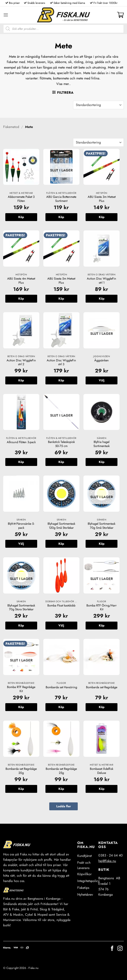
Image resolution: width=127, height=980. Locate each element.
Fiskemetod (11, 127)
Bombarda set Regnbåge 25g (61, 771)
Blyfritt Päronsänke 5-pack (21, 526)
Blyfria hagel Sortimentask (102, 444)
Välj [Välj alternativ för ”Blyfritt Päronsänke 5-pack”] (21, 544)
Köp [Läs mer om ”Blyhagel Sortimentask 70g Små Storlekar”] (102, 544)
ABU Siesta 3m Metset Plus (102, 199)
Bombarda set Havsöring (61, 687)
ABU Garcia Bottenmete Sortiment (61, 199)
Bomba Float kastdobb (61, 606)
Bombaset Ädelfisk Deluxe (102, 771)
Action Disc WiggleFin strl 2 (21, 362)
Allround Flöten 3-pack (21, 442)
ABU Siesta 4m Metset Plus (21, 281)
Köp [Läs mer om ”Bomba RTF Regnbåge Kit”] (21, 707)
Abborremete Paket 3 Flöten (21, 199)
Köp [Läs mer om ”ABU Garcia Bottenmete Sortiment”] (61, 217)
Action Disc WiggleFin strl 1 (102, 281)
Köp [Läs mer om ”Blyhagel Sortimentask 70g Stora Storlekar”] (21, 625)
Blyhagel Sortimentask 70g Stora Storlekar (21, 607)
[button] (6, 15)
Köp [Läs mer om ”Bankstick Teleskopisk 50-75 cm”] (61, 462)
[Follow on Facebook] (112, 949)
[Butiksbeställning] (98, 105)
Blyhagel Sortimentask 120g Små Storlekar (61, 526)
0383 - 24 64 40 (111, 855)
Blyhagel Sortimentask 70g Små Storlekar (102, 526)
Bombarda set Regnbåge (102, 687)
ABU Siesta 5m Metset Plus (61, 281)
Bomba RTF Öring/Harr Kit (102, 607)
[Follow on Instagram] (120, 949)
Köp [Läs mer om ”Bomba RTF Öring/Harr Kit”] (102, 625)
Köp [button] (21, 217)
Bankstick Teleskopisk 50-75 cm (61, 444)
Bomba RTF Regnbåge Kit (21, 689)
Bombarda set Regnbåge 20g (21, 771)
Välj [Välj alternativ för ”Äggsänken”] (102, 380)
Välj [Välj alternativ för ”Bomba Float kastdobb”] (61, 625)
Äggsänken (102, 360)
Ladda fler (64, 806)
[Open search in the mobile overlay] (63, 29)
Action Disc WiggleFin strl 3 (61, 362)
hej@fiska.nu (107, 861)
